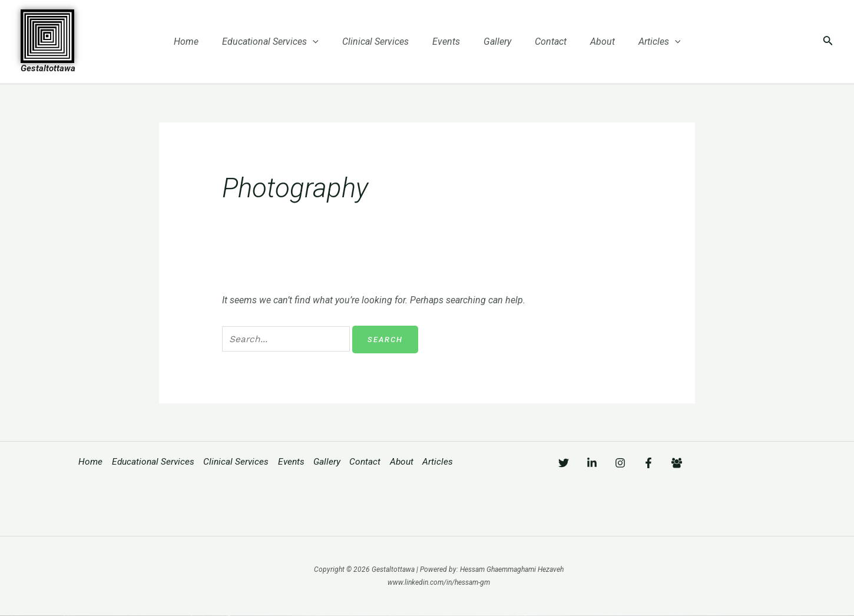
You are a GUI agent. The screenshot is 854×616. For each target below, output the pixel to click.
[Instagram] (644, 463)
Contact (544, 42)
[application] (325, 42)
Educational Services (282, 42)
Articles (643, 42)
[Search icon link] (828, 42)
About (591, 42)
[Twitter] (564, 463)
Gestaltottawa (48, 68)
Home (203, 42)
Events (448, 42)
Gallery (495, 42)
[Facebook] (684, 463)
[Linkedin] (604, 463)
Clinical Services (383, 42)
